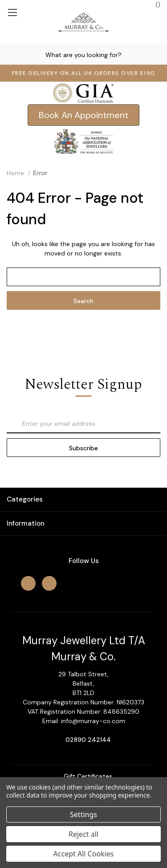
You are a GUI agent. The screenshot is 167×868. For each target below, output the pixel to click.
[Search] (8, 55)
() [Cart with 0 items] (153, 4)
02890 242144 (88, 740)
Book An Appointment (83, 115)
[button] (83, 115)
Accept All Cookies (84, 854)
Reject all (83, 834)
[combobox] (83, 55)
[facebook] (28, 583)
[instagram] (49, 583)
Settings (83, 815)
